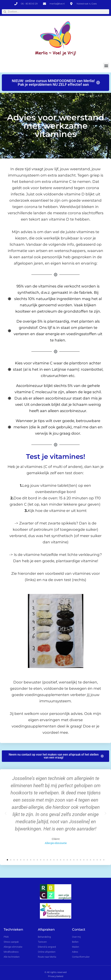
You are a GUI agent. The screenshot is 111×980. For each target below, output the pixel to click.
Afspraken (46, 930)
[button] (106, 66)
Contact (79, 930)
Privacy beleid (56, 976)
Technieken (13, 930)
